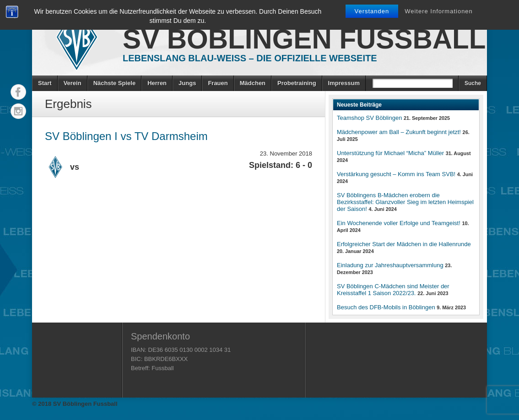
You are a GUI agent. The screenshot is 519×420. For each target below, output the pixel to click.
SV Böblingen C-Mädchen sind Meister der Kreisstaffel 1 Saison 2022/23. (393, 290)
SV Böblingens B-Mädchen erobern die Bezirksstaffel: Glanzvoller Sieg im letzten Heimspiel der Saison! (405, 202)
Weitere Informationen (439, 11)
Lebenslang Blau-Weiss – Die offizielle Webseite (250, 58)
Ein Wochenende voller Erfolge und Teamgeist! (399, 223)
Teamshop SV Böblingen (369, 118)
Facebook (18, 92)
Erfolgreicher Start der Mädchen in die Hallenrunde (404, 244)
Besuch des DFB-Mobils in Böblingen (386, 307)
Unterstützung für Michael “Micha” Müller (390, 153)
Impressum (344, 83)
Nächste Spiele (115, 83)
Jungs (187, 83)
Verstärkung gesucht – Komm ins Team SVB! (396, 174)
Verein (73, 83)
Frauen (218, 83)
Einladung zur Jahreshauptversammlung (390, 265)
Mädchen (253, 83)
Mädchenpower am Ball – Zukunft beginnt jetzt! (399, 132)
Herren (157, 83)
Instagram (18, 111)
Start (45, 83)
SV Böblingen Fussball (304, 39)
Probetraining (297, 83)
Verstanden (372, 11)
